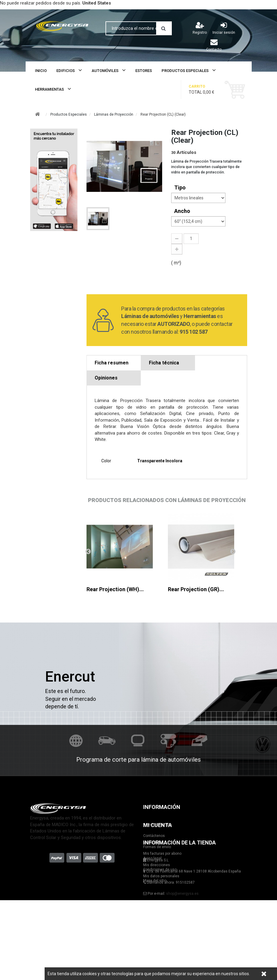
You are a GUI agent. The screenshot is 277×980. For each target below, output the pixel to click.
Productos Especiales (185, 71)
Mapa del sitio (155, 881)
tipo (181, 187)
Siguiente (233, 551)
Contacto (214, 45)
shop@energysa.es (182, 946)
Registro (200, 28)
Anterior (88, 551)
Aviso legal (152, 858)
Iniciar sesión (224, 28)
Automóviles (105, 71)
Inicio (41, 71)
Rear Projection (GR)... (196, 589)
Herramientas (49, 89)
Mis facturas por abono (49, 923)
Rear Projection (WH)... (115, 589)
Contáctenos (154, 836)
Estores (144, 71)
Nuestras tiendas (158, 825)
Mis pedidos (40, 912)
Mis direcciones (44, 935)
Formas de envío (157, 847)
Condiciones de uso (160, 869)
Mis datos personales (48, 946)
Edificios (66, 71)
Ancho (183, 211)
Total (206, 89)
